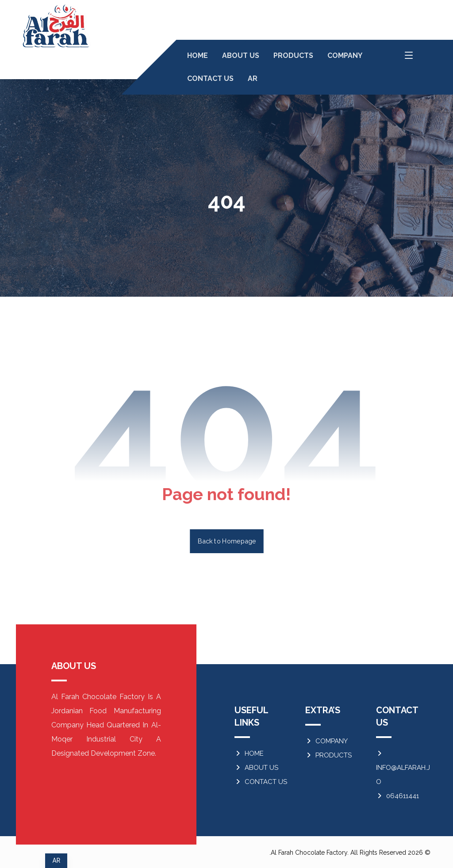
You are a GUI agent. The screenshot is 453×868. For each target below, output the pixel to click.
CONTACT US (261, 782)
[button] (409, 55)
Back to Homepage (227, 541)
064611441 (397, 796)
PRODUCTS (328, 755)
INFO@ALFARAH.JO (403, 768)
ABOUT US (256, 768)
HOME (249, 753)
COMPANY (326, 741)
